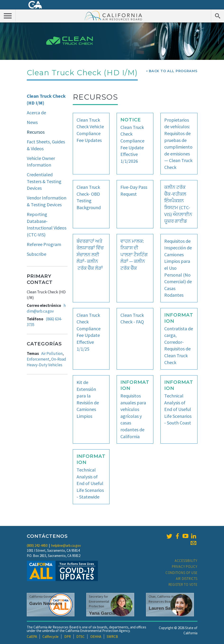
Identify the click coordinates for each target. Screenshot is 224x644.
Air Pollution (52, 353)
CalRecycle (50, 637)
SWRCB (112, 637)
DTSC (80, 637)
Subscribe (37, 254)
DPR (68, 637)
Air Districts (187, 579)
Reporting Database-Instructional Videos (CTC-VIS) (47, 224)
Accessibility (186, 561)
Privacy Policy (185, 567)
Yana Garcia (102, 613)
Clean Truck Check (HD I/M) (46, 99)
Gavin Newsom (46, 603)
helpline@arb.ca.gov (66, 545)
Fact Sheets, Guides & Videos (46, 145)
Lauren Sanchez (166, 608)
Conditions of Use (181, 573)
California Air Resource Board (113, 15)
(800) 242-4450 (37, 545)
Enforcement (38, 359)
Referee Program (44, 244)
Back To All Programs (173, 71)
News (32, 122)
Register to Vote (183, 584)
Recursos (36, 132)
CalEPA (32, 637)
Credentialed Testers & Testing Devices (44, 181)
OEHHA (96, 637)
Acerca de (36, 112)
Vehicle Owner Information (41, 162)
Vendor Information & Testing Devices (47, 201)
